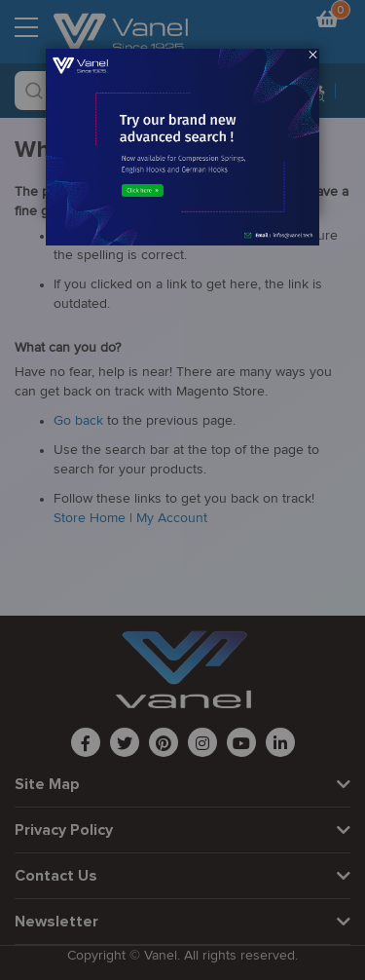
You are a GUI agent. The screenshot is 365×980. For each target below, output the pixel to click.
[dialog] (182, 490)
